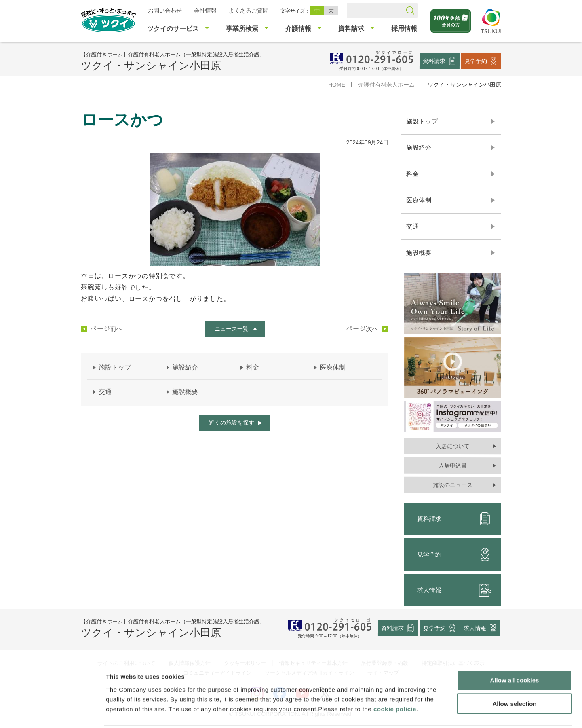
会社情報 (205, 11)
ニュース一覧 (232, 329)
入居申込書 (453, 466)
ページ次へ (363, 329)
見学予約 (476, 61)
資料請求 (434, 61)
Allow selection (514, 674)
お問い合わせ (165, 11)
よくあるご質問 (249, 11)
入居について (453, 446)
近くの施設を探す (232, 423)
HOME (337, 85)
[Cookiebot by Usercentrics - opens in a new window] (52, 712)
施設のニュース (453, 485)
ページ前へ (107, 329)
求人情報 (454, 590)
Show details (424, 712)
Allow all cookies (515, 651)
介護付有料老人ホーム (386, 85)
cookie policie (395, 679)
